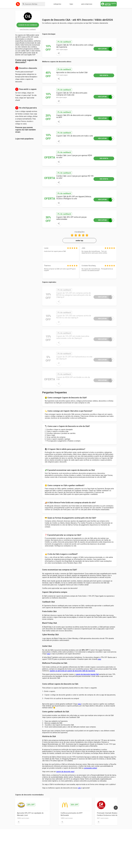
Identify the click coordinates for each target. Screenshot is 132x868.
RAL (103, 319)
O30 (103, 220)
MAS (103, 297)
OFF (103, 339)
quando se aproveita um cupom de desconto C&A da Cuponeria (72, 671)
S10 (103, 199)
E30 (103, 380)
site (79, 788)
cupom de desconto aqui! (65, 772)
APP (103, 118)
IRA (103, 97)
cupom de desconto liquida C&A (87, 674)
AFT (103, 360)
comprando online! (90, 768)
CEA (103, 49)
